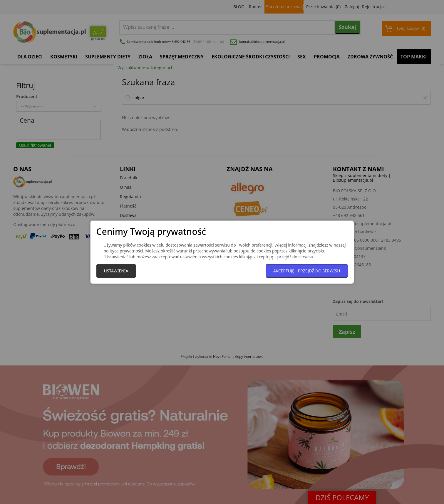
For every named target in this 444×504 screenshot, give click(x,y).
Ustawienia (116, 271)
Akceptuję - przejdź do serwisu (307, 271)
